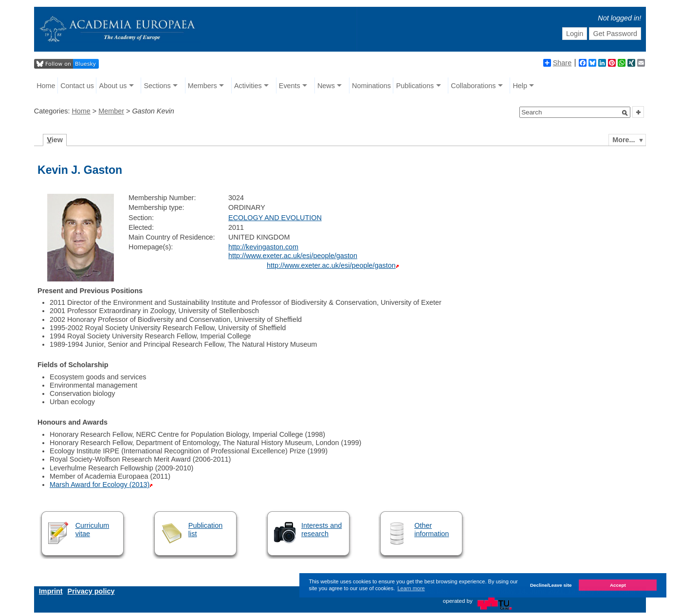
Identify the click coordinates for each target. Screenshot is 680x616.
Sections (157, 86)
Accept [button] (618, 585)
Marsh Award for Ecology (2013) (100, 485)
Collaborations (473, 86)
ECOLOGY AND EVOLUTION (275, 218)
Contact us (77, 86)
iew (55, 140)
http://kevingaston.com (263, 247)
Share (557, 63)
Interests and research (322, 530)
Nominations (371, 86)
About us (113, 86)
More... (624, 140)
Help (520, 86)
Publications (415, 86)
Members (202, 86)
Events (290, 86)
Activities (248, 86)
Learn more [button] (411, 588)
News (326, 86)
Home (46, 86)
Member (111, 111)
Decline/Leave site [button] (551, 585)
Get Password (615, 34)
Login (575, 34)
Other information (432, 530)
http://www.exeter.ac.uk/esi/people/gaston (293, 256)
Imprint (51, 591)
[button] (625, 113)
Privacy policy (91, 591)
